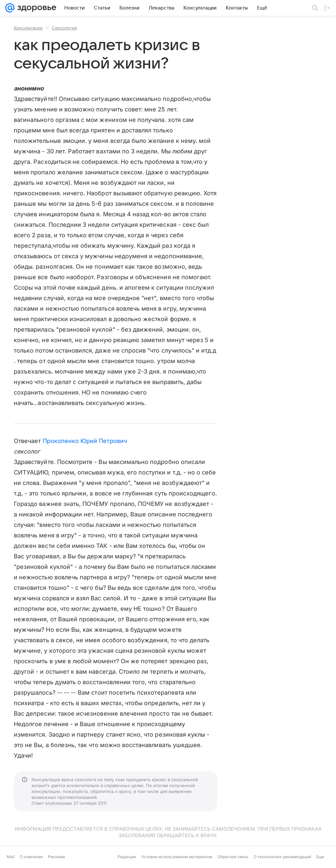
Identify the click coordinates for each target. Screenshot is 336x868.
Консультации (28, 28)
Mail (10, 857)
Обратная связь (233, 857)
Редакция (127, 857)
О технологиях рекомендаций (282, 857)
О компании (31, 857)
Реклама (56, 857)
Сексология (64, 28)
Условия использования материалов (177, 857)
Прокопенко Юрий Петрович (85, 441)
